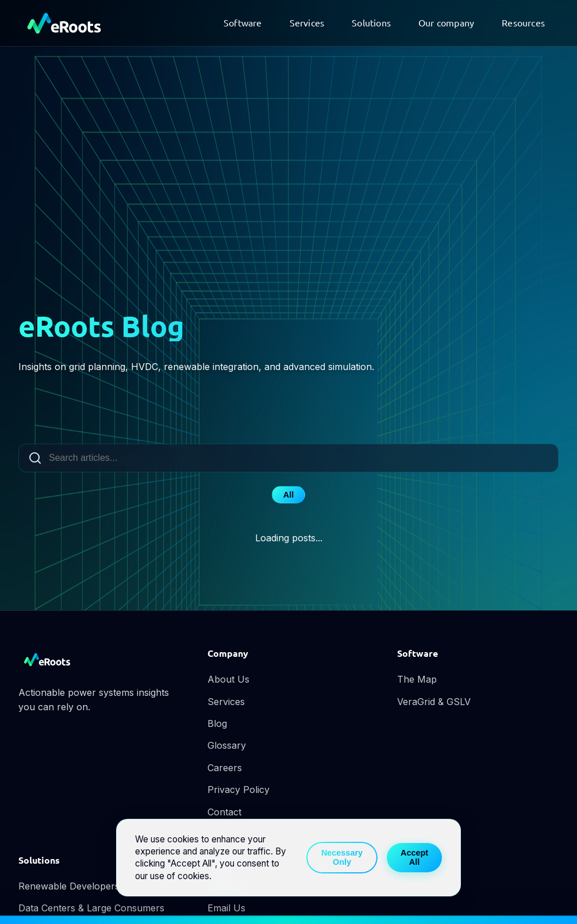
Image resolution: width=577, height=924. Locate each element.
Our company (446, 22)
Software (243, 22)
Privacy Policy (239, 790)
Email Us (226, 908)
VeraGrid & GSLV (434, 702)
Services (307, 22)
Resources (523, 22)
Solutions (371, 22)
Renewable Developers (69, 886)
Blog (217, 723)
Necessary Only (342, 857)
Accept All (414, 857)
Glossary (227, 745)
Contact (224, 812)
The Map (417, 679)
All (288, 495)
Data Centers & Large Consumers (91, 908)
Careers (225, 768)
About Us (228, 679)
